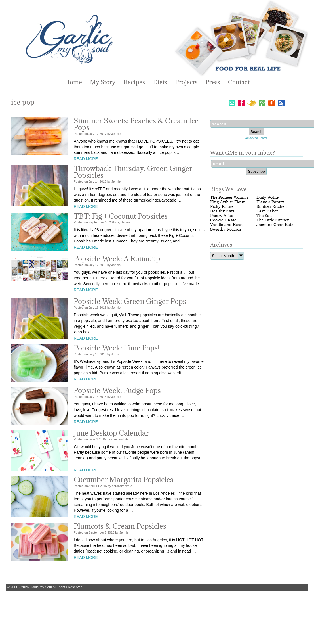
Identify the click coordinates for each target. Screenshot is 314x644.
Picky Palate (222, 207)
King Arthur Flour (227, 202)
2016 (103, 181)
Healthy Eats (222, 211)
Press (213, 82)
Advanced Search (257, 138)
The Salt (264, 216)
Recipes (134, 82)
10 (106, 222)
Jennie (116, 134)
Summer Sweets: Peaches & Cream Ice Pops (136, 124)
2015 (113, 222)
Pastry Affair (222, 216)
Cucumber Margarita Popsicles (124, 479)
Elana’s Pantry (270, 202)
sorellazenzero (122, 486)
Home (73, 82)
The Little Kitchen (273, 220)
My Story (103, 82)
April (92, 486)
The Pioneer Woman (229, 197)
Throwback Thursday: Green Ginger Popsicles (133, 172)
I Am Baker (267, 211)
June (92, 439)
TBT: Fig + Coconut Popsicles (121, 216)
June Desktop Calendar (111, 433)
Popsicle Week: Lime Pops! (117, 348)
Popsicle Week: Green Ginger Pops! (131, 301)
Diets (160, 82)
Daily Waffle (267, 197)
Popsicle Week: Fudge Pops (117, 390)
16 (97, 308)
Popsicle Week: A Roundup (117, 259)
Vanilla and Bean (226, 225)
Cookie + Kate (223, 220)
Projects (186, 82)
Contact (239, 82)
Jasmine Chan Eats (275, 225)
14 (97, 181)
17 (97, 134)
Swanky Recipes (226, 229)
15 (97, 354)
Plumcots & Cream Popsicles (120, 526)
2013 (111, 532)
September (96, 222)
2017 (103, 134)
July (92, 134)
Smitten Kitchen (272, 207)
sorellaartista (120, 439)
